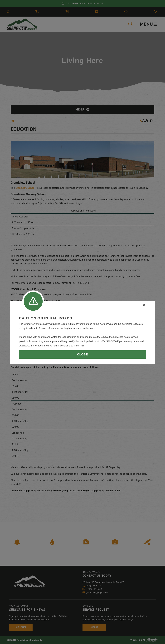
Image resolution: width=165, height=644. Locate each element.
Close (82, 354)
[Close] (144, 305)
